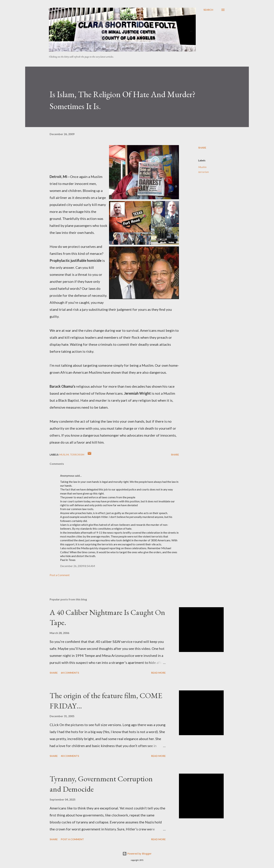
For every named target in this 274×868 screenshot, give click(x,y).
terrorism (203, 172)
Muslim (202, 167)
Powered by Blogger (137, 854)
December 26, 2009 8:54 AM (78, 566)
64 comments (70, 673)
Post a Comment (60, 575)
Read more (158, 673)
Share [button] (202, 148)
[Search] (208, 10)
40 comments (70, 756)
